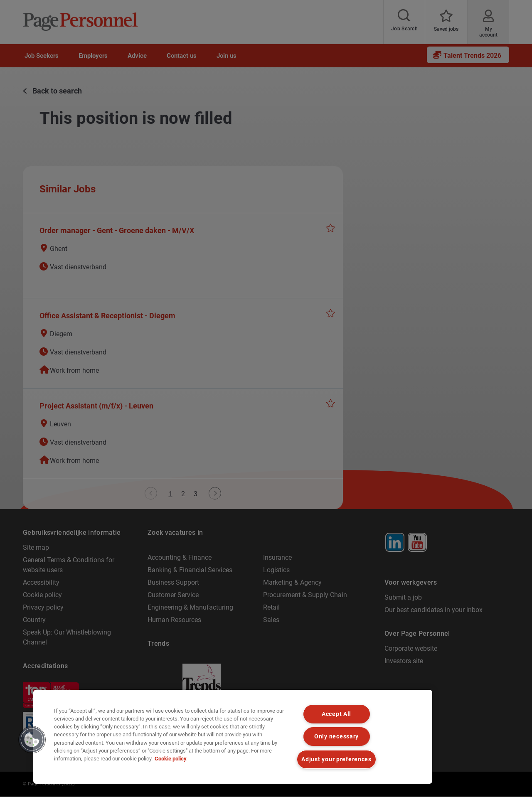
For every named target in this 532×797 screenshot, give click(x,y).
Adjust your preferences (336, 759)
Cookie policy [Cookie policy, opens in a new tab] (171, 759)
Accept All (336, 714)
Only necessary (336, 737)
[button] (32, 740)
